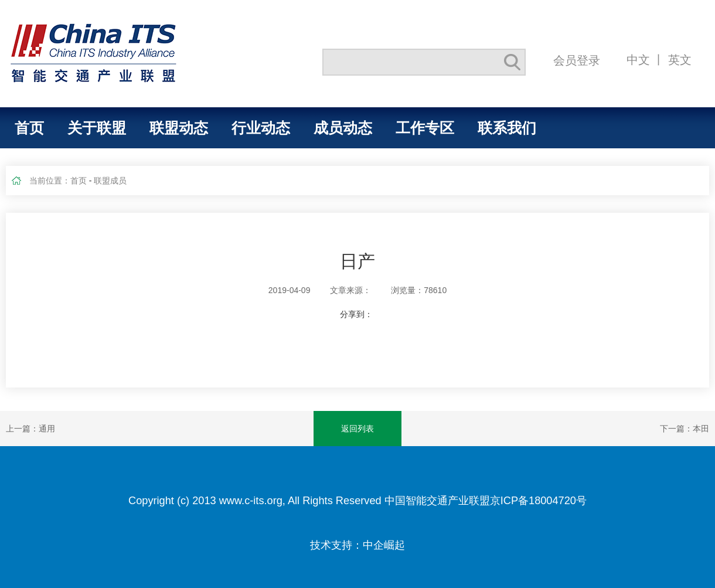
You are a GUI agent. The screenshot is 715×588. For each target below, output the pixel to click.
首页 (29, 128)
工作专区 (425, 128)
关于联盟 (97, 128)
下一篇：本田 (685, 429)
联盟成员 (110, 181)
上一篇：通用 (30, 429)
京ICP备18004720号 (538, 501)
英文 (680, 60)
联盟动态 (179, 128)
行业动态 (261, 128)
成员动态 (343, 128)
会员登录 (577, 60)
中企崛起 (384, 545)
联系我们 (507, 128)
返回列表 (357, 429)
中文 (638, 60)
